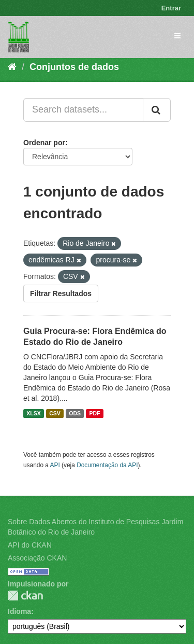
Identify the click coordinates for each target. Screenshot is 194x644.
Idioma (19, 611)
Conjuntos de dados (74, 67)
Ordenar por (44, 143)
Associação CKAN (37, 558)
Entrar (171, 8)
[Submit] (157, 110)
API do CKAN (30, 545)
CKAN (25, 596)
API (55, 465)
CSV (55, 413)
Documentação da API (107, 465)
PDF (95, 413)
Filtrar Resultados (61, 293)
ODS (75, 413)
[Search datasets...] (83, 110)
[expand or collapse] (177, 36)
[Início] (12, 67)
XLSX (33, 413)
